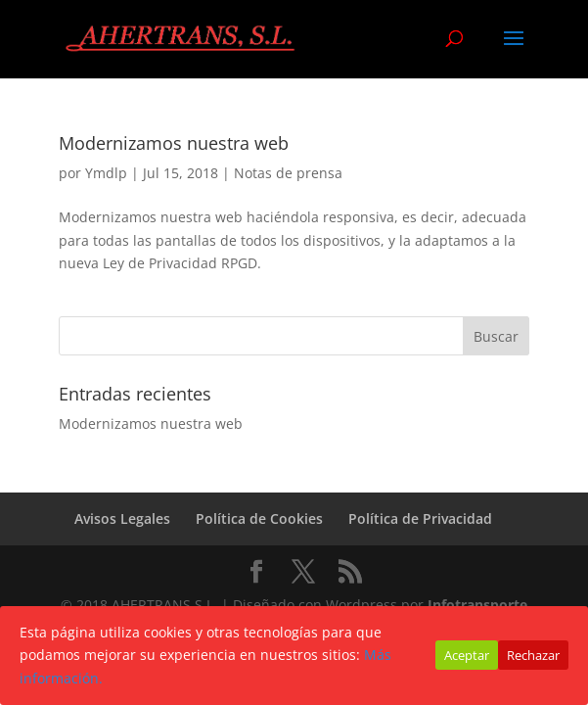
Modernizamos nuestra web (174, 143)
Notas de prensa (288, 173)
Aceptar (467, 655)
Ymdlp (106, 173)
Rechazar (533, 655)
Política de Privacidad (420, 518)
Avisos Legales (122, 518)
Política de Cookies (259, 518)
